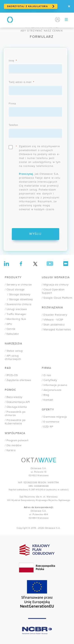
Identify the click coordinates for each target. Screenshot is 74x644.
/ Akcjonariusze (52, 390)
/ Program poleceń (17, 440)
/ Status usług (14, 351)
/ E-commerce (51, 422)
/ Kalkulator (12, 334)
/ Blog (46, 395)
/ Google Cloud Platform (57, 298)
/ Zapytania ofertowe (18, 380)
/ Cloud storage (15, 290)
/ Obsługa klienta (16, 407)
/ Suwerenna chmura (18, 304)
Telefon (13, 125)
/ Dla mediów (13, 445)
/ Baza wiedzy (14, 397)
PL (44, 20)
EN (50, 20)
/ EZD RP (48, 427)
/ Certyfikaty (50, 380)
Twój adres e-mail (20, 82)
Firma (12, 104)
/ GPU (8, 324)
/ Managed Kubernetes (56, 330)
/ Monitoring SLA (15, 319)
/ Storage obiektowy (19, 299)
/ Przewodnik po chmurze (15, 414)
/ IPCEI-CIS (11, 375)
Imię (11, 61)
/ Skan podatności (53, 325)
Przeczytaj (26, 174)
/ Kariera (10, 450)
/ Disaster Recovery (55, 315)
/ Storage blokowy (18, 295)
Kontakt (32, 20)
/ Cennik (10, 329)
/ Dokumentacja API (17, 402)
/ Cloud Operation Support (53, 291)
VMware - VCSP (53, 320)
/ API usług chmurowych (13, 357)
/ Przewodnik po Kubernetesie (15, 422)
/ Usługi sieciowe (16, 309)
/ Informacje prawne (55, 385)
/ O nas (46, 375)
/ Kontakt (47, 400)
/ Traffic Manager (15, 314)
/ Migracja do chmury (55, 285)
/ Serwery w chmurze (18, 285)
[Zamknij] (69, 6)
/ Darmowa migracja (54, 417)
